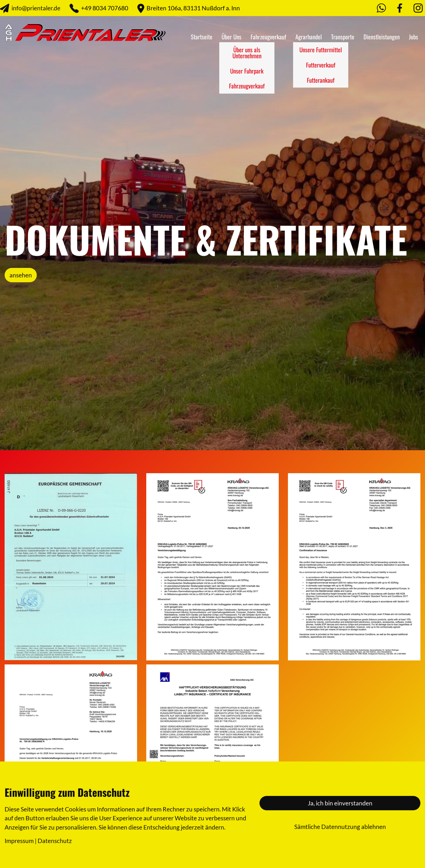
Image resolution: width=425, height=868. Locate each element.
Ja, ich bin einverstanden (340, 803)
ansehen (21, 275)
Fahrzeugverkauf (268, 37)
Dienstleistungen (382, 37)
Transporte (343, 37)
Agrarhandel (309, 37)
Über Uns (231, 37)
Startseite (202, 37)
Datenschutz (55, 841)
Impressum (19, 841)
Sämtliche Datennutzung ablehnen (340, 827)
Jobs (414, 37)
